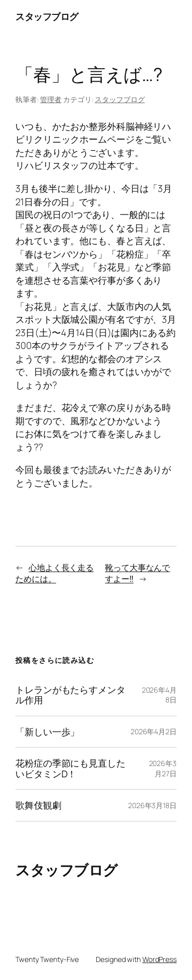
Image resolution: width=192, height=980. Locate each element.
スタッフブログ (47, 16)
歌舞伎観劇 (38, 805)
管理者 (51, 99)
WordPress (159, 959)
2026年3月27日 (163, 768)
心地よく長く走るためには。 (55, 573)
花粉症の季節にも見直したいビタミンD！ (70, 768)
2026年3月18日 (152, 805)
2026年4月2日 (154, 731)
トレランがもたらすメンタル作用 (70, 695)
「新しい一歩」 (47, 732)
